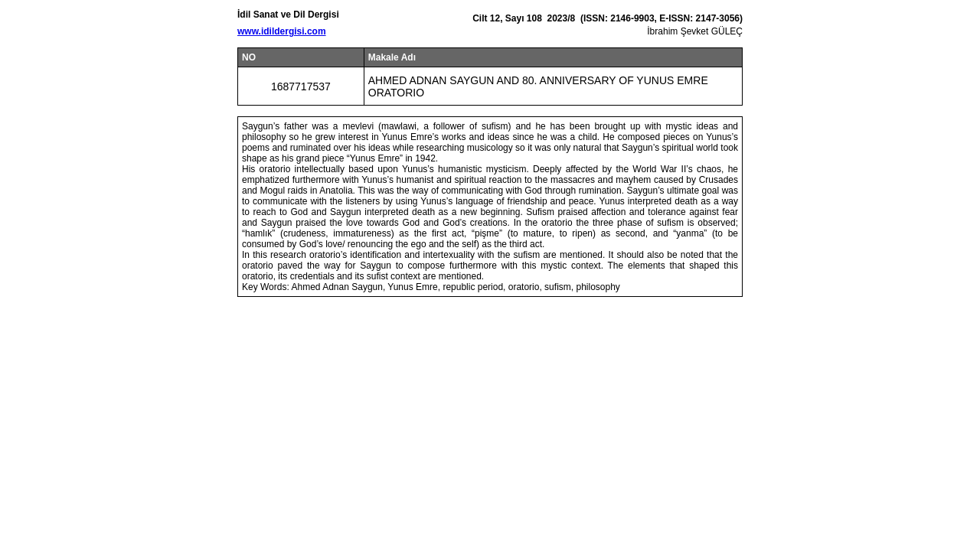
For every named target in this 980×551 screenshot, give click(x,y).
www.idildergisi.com (282, 31)
